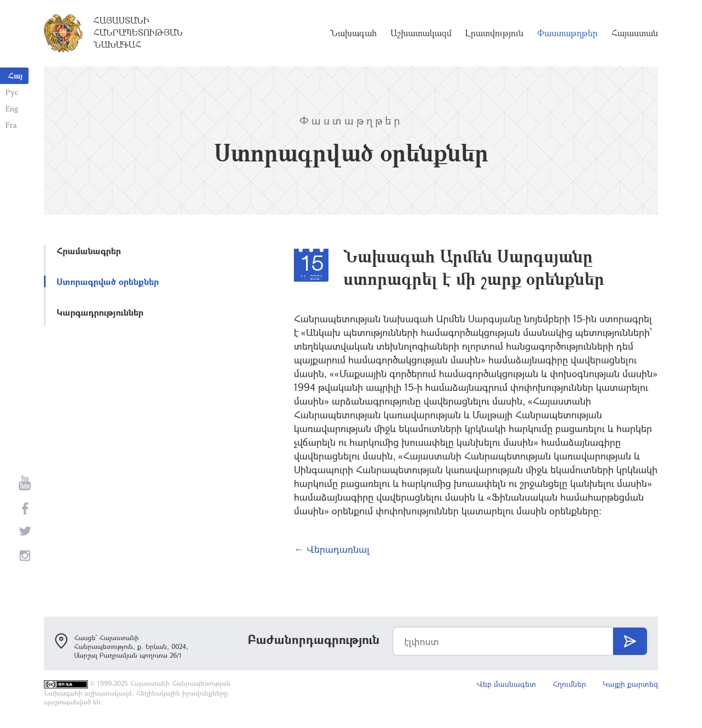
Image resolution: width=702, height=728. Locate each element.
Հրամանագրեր (89, 251)
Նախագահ (353, 33)
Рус (12, 92)
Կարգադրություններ (100, 312)
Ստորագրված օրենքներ (108, 281)
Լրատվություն (494, 33)
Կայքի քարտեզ (630, 684)
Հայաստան (635, 33)
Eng (12, 108)
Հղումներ (569, 684)
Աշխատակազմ (421, 33)
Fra (11, 125)
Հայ (15, 75)
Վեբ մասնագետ (506, 684)
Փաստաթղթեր (567, 33)
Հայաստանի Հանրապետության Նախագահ (138, 32)
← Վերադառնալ (332, 549)
